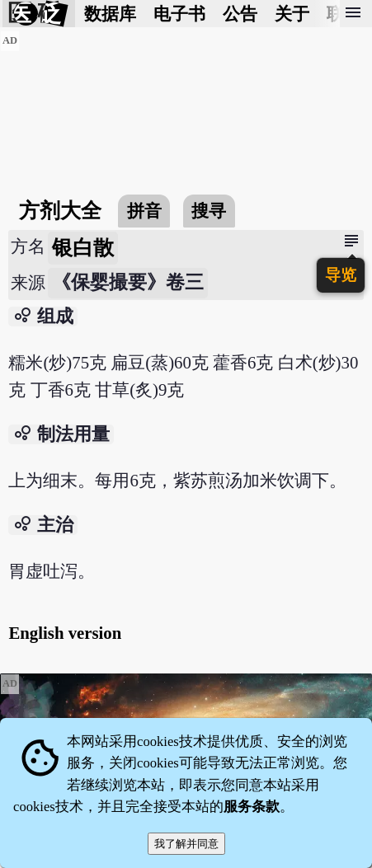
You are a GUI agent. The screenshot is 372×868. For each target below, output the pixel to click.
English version (65, 633)
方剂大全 (60, 211)
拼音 (144, 211)
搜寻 (209, 211)
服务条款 (252, 807)
